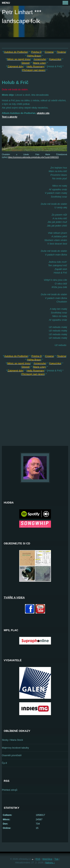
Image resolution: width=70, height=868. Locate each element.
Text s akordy (10, 117)
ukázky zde (43, 113)
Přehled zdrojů (10, 790)
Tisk (56, 859)
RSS (38, 859)
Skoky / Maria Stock (12, 740)
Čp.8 (4, 763)
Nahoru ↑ (50, 863)
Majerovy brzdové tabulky (15, 748)
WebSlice (47, 859)
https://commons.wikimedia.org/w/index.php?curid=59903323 (33, 157)
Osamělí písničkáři (12, 755)
